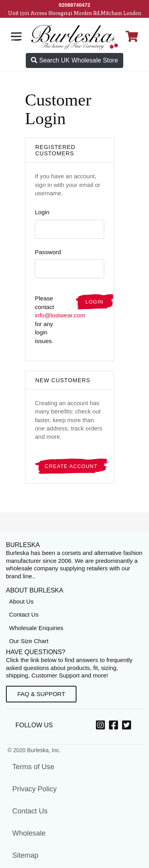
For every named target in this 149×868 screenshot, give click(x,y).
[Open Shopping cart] (132, 36)
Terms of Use (33, 767)
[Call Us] (74, 5)
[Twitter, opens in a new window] (128, 726)
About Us (21, 601)
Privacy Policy (34, 789)
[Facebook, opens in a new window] (115, 726)
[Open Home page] (75, 37)
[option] (102, 726)
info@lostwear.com (60, 315)
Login (42, 212)
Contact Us (24, 614)
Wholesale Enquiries (36, 628)
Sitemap (25, 855)
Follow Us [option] (36, 725)
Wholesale (29, 833)
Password (48, 252)
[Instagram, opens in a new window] (102, 726)
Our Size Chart (29, 641)
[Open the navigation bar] (16, 36)
